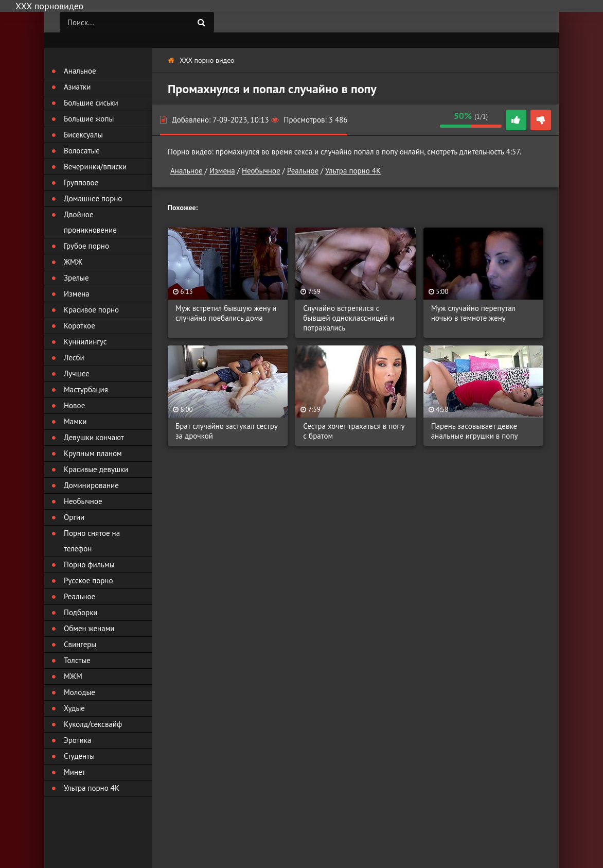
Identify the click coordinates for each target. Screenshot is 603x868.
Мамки (75, 421)
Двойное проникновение (90, 222)
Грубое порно (86, 246)
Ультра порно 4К (353, 171)
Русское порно (88, 580)
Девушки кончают (94, 437)
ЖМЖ (73, 262)
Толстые (77, 660)
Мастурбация (86, 389)
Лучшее (77, 374)
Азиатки (77, 87)
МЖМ (73, 676)
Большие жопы (89, 119)
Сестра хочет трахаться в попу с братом (354, 431)
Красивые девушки (96, 469)
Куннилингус (85, 342)
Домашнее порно (93, 198)
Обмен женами (89, 628)
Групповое (81, 183)
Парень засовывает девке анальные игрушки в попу (475, 431)
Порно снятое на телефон (92, 541)
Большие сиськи (91, 103)
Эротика (77, 740)
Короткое (79, 326)
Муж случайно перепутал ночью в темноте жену (474, 313)
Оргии (74, 517)
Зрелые (76, 278)
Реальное (303, 171)
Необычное (261, 171)
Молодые (79, 692)
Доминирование (91, 485)
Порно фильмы (89, 565)
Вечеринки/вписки (95, 167)
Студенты (79, 756)
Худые (74, 708)
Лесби (74, 358)
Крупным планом (93, 453)
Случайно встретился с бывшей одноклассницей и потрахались (349, 318)
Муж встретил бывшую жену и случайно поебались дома (226, 313)
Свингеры (80, 644)
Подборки (81, 612)
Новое (74, 405)
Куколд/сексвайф (93, 724)
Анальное (187, 171)
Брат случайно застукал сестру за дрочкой (226, 431)
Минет (75, 772)
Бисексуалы (83, 135)
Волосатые (82, 151)
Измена (222, 171)
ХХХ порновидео (49, 6)
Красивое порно (91, 310)
